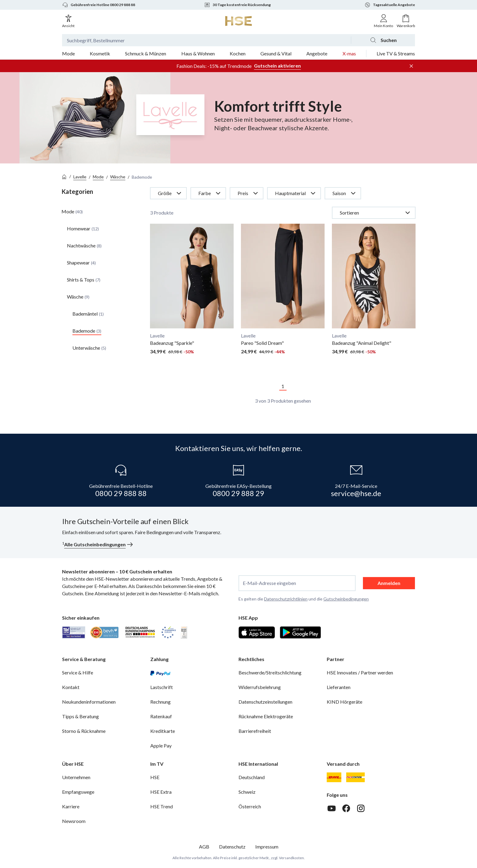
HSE (155, 777)
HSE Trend (162, 806)
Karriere (71, 806)
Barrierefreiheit (255, 731)
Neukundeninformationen (89, 702)
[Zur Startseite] (239, 21)
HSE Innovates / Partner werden (360, 672)
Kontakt (71, 687)
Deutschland (252, 777)
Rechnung (160, 702)
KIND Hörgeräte (345, 702)
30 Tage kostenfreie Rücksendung (237, 5)
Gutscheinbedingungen (346, 599)
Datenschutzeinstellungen (265, 702)
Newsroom (74, 821)
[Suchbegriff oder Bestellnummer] (206, 40)
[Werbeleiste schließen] (411, 66)
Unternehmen (76, 777)
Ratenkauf (161, 716)
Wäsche (118, 177)
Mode (98, 177)
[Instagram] (361, 808)
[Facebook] (346, 808)
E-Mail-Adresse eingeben (269, 583)
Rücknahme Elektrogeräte (266, 716)
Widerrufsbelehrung (260, 687)
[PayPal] (160, 673)
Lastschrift (162, 687)
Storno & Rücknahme (84, 731)
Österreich (250, 806)
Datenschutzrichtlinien (286, 599)
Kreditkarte (163, 731)
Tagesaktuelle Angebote (390, 5)
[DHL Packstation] (355, 777)
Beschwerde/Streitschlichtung (270, 672)
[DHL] (334, 777)
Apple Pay (161, 745)
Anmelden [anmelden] (389, 583)
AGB (204, 847)
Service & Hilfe (78, 672)
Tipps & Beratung (80, 716)
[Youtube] (332, 808)
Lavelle (80, 177)
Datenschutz (232, 847)
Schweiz (247, 792)
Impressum (267, 847)
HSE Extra (161, 792)
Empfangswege (78, 792)
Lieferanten (339, 687)
